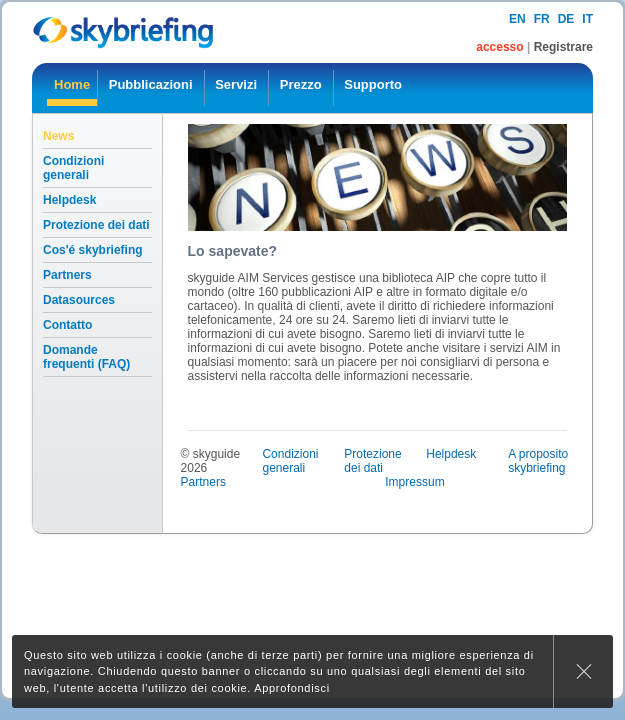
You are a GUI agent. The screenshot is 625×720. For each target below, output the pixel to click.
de (566, 19)
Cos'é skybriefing (93, 250)
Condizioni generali (73, 168)
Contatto (67, 325)
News (58, 136)
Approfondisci (292, 688)
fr (542, 19)
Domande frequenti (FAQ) (86, 357)
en (517, 19)
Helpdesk (69, 200)
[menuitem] (72, 88)
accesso (501, 47)
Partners (67, 275)
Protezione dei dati (96, 225)
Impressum (414, 482)
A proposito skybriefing (538, 461)
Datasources (79, 300)
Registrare (563, 47)
